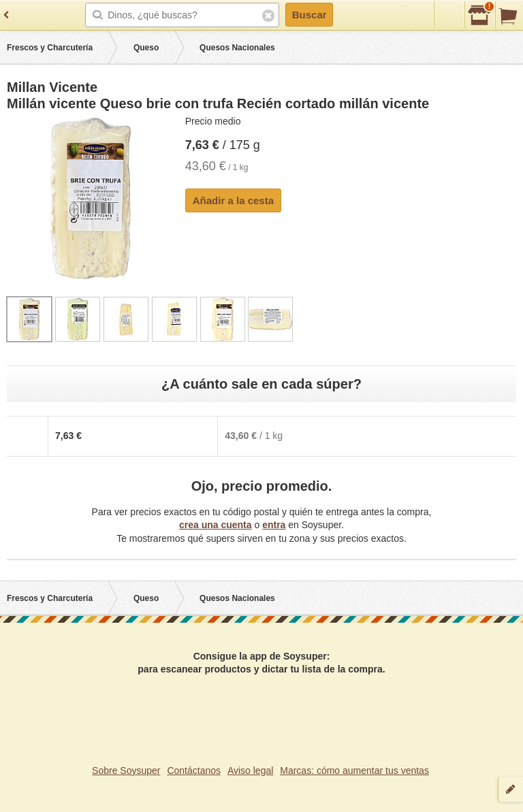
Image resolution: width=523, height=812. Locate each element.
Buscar (310, 15)
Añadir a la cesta (233, 200)
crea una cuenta (216, 525)
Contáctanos (194, 770)
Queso (146, 48)
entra (274, 525)
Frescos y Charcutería (50, 48)
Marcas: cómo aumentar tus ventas (354, 770)
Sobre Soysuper (126, 770)
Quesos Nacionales (237, 48)
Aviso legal (250, 770)
